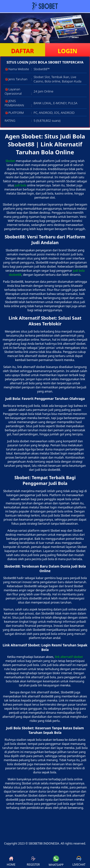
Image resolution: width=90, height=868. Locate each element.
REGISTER (33, 861)
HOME (11, 861)
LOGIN (68, 51)
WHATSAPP (56, 861)
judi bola (21, 185)
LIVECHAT (79, 861)
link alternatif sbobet (69, 657)
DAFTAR (22, 51)
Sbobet (10, 161)
